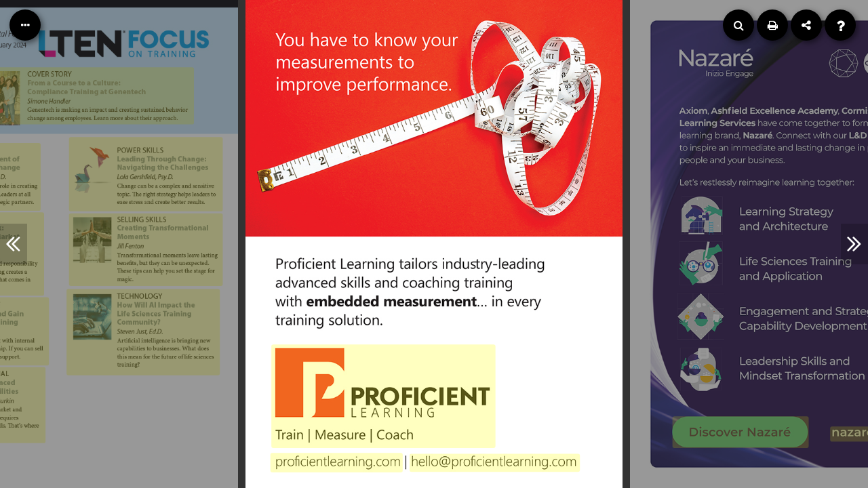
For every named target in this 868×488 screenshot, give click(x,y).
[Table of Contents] (25, 25)
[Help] (840, 25)
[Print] (772, 25)
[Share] (806, 25)
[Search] (738, 25)
